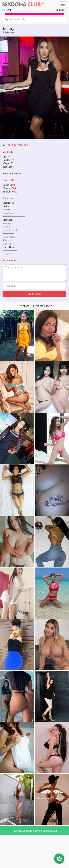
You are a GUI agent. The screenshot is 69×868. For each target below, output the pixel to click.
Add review (34, 294)
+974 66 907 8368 (19, 145)
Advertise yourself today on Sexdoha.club (35, 831)
